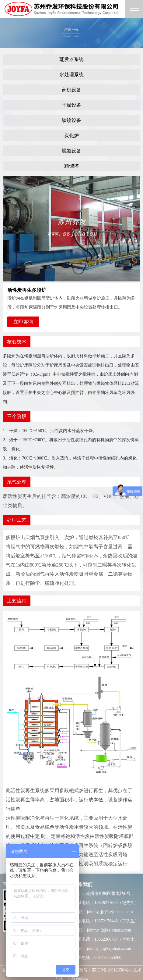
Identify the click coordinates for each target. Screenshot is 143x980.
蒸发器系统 (71, 59)
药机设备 (71, 90)
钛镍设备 (71, 120)
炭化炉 (71, 136)
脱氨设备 (71, 151)
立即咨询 (23, 322)
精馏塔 (71, 166)
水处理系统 (71, 75)
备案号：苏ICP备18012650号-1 (103, 970)
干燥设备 (71, 105)
